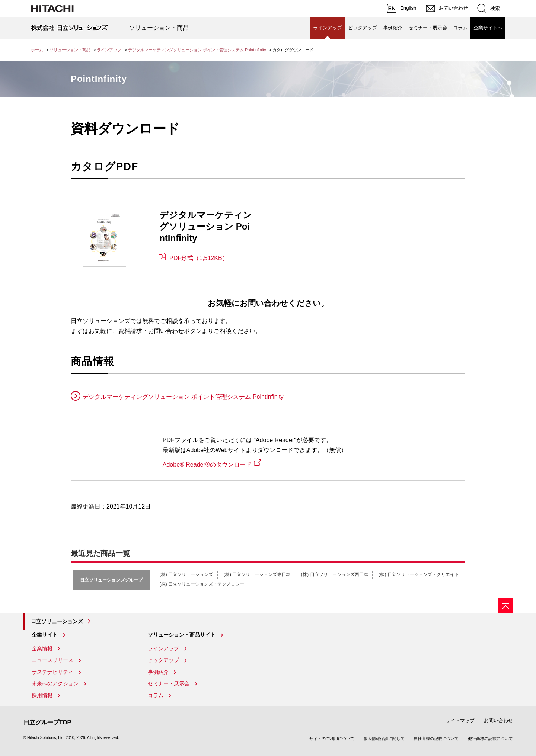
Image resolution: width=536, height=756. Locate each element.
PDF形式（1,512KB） (199, 258)
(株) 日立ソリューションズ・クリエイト (419, 574)
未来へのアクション (55, 683)
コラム (460, 28)
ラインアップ (109, 50)
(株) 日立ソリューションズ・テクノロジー (202, 584)
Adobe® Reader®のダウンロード (207, 465)
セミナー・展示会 (428, 28)
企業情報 (42, 648)
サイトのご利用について (332, 739)
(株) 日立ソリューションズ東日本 (257, 574)
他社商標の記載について (490, 739)
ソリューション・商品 (159, 28)
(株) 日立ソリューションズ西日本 (335, 574)
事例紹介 (393, 28)
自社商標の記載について (436, 739)
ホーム (37, 50)
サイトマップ (460, 720)
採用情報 (42, 695)
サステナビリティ (52, 672)
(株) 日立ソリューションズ (186, 574)
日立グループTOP (47, 722)
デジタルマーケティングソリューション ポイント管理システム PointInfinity (197, 50)
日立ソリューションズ (57, 621)
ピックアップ (363, 28)
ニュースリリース (52, 660)
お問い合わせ (498, 720)
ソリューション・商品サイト (182, 635)
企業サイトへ (488, 28)
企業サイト (45, 635)
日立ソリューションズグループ (111, 580)
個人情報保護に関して (384, 739)
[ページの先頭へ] (505, 605)
